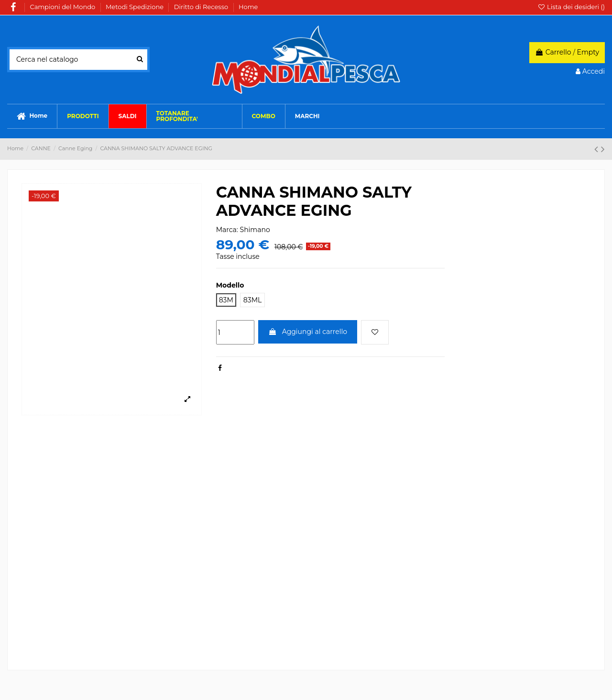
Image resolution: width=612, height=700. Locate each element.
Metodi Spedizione (135, 7)
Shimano (255, 230)
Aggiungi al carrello (308, 332)
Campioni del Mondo (64, 7)
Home (248, 7)
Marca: (227, 230)
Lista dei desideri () (571, 7)
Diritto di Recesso (202, 7)
